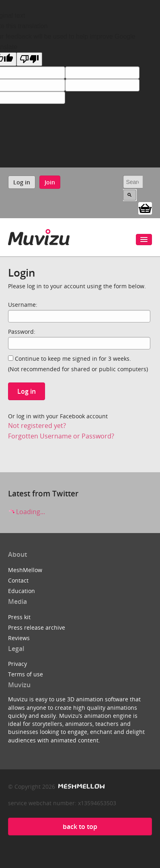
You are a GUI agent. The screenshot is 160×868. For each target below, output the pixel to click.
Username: (23, 305)
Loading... (27, 512)
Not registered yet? (37, 426)
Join (50, 182)
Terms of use (26, 674)
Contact (18, 580)
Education (22, 591)
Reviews (19, 638)
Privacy (17, 664)
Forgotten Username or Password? (61, 436)
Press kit (19, 617)
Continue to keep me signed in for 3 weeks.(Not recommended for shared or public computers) (78, 364)
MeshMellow (25, 570)
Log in (22, 182)
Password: (22, 332)
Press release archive (37, 627)
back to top (80, 827)
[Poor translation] (29, 59)
